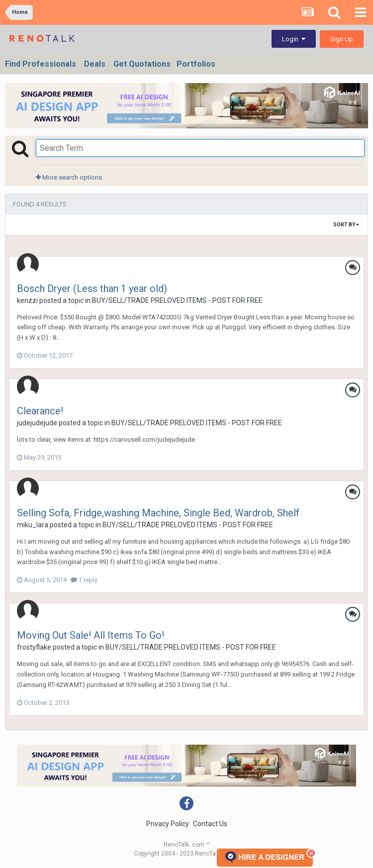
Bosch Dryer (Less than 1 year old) (92, 289)
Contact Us (210, 824)
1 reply (84, 580)
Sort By (346, 225)
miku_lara (33, 525)
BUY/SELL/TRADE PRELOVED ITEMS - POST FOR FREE (177, 300)
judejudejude (37, 423)
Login (294, 39)
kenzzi (27, 300)
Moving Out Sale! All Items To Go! (91, 635)
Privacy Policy (168, 824)
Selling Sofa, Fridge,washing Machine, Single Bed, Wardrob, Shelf (158, 513)
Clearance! (40, 411)
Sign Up (342, 39)
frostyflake (34, 647)
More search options (69, 177)
